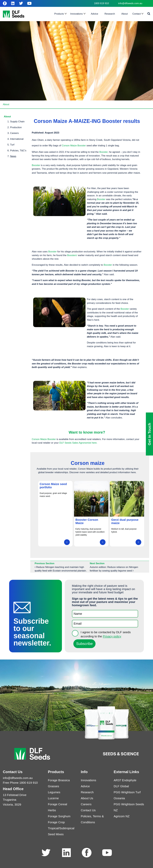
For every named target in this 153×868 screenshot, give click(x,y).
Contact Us (88, 810)
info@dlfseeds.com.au (130, 3)
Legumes (54, 792)
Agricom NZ (122, 816)
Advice (85, 786)
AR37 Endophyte (125, 780)
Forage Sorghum (59, 816)
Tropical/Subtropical (61, 828)
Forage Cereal (57, 804)
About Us (87, 798)
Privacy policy (112, 636)
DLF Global (121, 786)
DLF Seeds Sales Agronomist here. (78, 443)
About (6, 104)
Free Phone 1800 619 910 (20, 783)
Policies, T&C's (18, 151)
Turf (12, 145)
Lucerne (53, 798)
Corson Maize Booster (74, 146)
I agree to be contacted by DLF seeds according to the (106, 634)
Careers (14, 133)
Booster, (104, 152)
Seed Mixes (56, 834)
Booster (36, 165)
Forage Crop (56, 822)
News (13, 156)
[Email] (105, 624)
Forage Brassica (59, 780)
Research (87, 792)
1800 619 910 (102, 3)
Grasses (53, 786)
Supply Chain (17, 122)
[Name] (105, 614)
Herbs (52, 810)
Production (16, 127)
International (17, 139)
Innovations (88, 780)
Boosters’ (72, 255)
